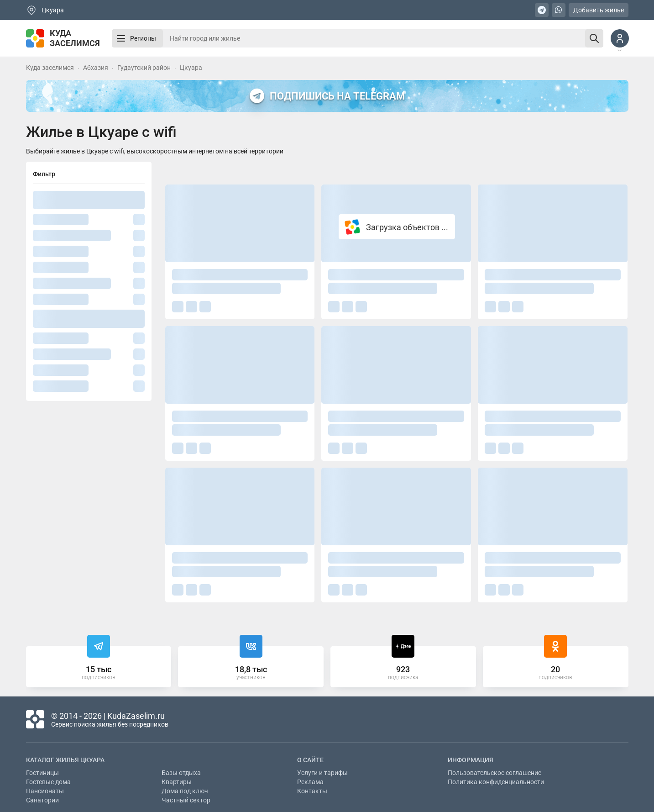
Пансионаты (45, 791)
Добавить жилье (599, 10)
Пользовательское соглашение (494, 773)
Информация (471, 760)
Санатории (42, 800)
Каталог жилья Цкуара (65, 760)
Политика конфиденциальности (496, 782)
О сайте (310, 760)
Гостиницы (42, 773)
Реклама (310, 782)
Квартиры (177, 782)
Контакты (312, 791)
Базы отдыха (181, 773)
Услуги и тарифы (322, 773)
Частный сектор (186, 800)
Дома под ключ (185, 791)
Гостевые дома (48, 782)
